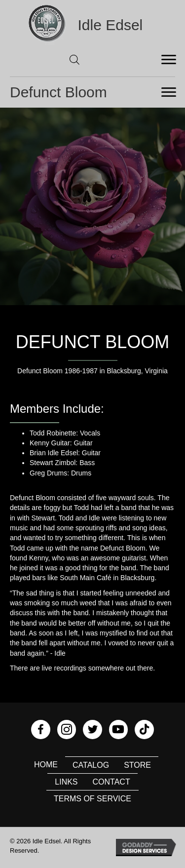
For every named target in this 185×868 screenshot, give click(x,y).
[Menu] (169, 60)
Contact (111, 782)
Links (66, 782)
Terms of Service (92, 799)
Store (137, 765)
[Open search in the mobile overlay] (74, 59)
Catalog (91, 765)
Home (46, 765)
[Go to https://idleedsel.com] (93, 25)
